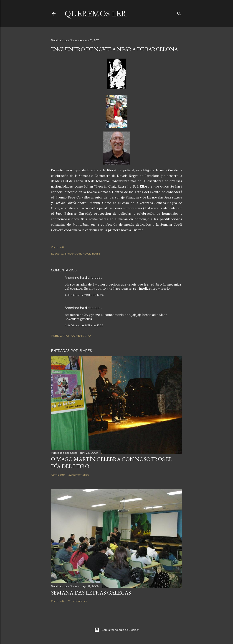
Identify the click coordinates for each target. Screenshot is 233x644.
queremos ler (96, 14)
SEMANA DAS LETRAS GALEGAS (91, 593)
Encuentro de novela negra (82, 254)
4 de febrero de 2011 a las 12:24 (84, 295)
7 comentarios (78, 601)
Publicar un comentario (71, 336)
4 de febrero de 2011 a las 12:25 (84, 325)
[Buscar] (179, 13)
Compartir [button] (58, 247)
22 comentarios (79, 475)
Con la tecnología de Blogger (117, 630)
